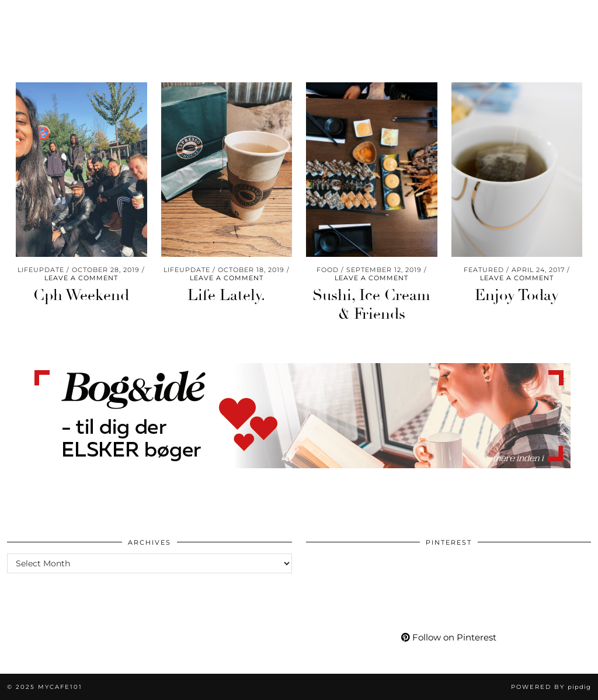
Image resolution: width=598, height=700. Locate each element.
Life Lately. (226, 295)
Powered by (551, 687)
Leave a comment (81, 278)
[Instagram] (453, 27)
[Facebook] (497, 27)
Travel (32, 27)
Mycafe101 (299, 16)
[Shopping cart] (556, 27)
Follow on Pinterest (449, 637)
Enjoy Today (517, 295)
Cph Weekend (81, 295)
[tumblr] (524, 27)
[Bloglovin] (511, 27)
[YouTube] (482, 27)
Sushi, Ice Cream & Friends (371, 304)
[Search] (575, 27)
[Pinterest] (467, 27)
